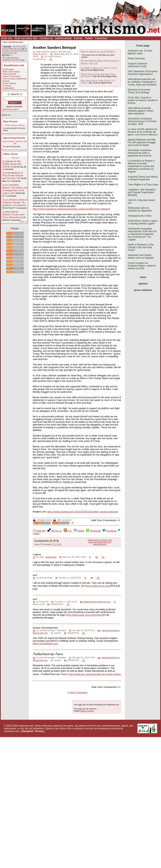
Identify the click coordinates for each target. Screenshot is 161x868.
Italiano (83, 711)
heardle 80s (51, 557)
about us (6, 115)
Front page (8, 69)
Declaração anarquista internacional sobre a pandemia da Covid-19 (140, 153)
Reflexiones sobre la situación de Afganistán (140, 209)
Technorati (93, 531)
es (21, 47)
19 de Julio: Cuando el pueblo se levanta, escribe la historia (143, 100)
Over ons (7, 38)
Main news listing (11, 72)
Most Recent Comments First (100, 540)
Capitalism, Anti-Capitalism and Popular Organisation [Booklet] (142, 192)
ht (11, 51)
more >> (23, 222)
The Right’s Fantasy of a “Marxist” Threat (99, 68)
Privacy (40, 731)
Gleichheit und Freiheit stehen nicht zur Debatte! (141, 257)
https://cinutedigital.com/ (45, 644)
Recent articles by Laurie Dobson (98, 52)
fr (17, 47)
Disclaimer (27, 731)
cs (22, 51)
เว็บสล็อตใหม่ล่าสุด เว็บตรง (48, 654)
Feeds (15, 229)
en (14, 47)
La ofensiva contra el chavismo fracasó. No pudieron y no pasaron (15, 203)
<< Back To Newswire (77, 692)
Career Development (45, 628)
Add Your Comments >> (106, 520)
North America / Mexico (15, 125)
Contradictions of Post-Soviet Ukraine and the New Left (13, 176)
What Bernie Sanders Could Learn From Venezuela (14, 215)
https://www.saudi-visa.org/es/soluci (84, 615)
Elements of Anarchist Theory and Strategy (139, 91)
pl (4, 51)
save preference (100, 544)
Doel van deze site (26, 38)
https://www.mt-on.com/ (98, 586)
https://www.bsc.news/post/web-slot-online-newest (95, 674)
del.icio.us (55, 531)
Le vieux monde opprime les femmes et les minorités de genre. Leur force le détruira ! (143, 132)
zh (18, 51)
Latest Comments (11, 76)
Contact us (46, 38)
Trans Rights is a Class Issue (143, 185)
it (24, 47)
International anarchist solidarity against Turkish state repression (141, 111)
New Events (11, 121)
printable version (43, 520)
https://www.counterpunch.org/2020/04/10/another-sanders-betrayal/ (82, 512)
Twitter (89, 38)
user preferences (13, 42)
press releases (143, 290)
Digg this (39, 531)
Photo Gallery (9, 83)
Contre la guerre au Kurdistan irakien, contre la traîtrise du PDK (142, 266)
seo (35, 575)
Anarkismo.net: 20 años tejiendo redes (140, 52)
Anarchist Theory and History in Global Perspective (143, 178)
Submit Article (63, 38)
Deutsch (90, 711)
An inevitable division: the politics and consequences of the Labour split (15, 189)
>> (11, 55)
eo (12, 53)
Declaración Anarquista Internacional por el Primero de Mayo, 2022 (142, 121)
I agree (37, 554)
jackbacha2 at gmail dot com (97, 602)
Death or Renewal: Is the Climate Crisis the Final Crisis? (141, 247)
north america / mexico (47, 52)
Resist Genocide (136, 59)
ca (26, 51)
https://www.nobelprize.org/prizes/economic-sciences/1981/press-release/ (71, 209)
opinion (143, 284)
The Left (15, 158)
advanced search (11, 109)
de (8, 51)
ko (16, 53)
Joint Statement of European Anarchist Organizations (143, 73)
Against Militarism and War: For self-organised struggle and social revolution (142, 142)
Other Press (11, 154)
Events (78, 38)
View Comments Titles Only (100, 542)
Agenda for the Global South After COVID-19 (12, 164)
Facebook (101, 38)
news (143, 277)
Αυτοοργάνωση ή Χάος (140, 216)
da (4, 53)
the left (62, 52)
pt (3, 49)
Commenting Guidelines (15, 79)
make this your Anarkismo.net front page (13, 59)
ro (8, 53)
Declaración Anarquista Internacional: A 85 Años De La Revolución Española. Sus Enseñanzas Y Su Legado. (142, 234)
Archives (7, 86)
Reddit (79, 531)
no (19, 49)
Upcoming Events (14, 138)
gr (16, 49)
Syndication (9, 88)
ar (26, 49)
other (11, 49)
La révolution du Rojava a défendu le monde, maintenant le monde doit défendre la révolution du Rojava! (141, 166)
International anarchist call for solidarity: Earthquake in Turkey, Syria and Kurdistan (142, 82)
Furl (68, 531)
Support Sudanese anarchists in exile (137, 65)
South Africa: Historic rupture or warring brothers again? (143, 222)
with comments (62, 520)
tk (6, 49)
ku (15, 51)
